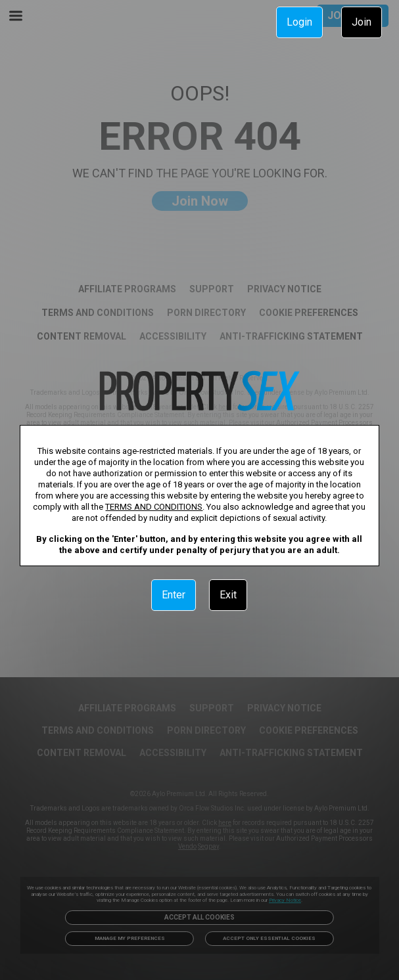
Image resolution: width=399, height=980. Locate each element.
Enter (174, 595)
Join (362, 22)
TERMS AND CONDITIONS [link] (154, 507)
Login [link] (299, 22)
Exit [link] (228, 595)
